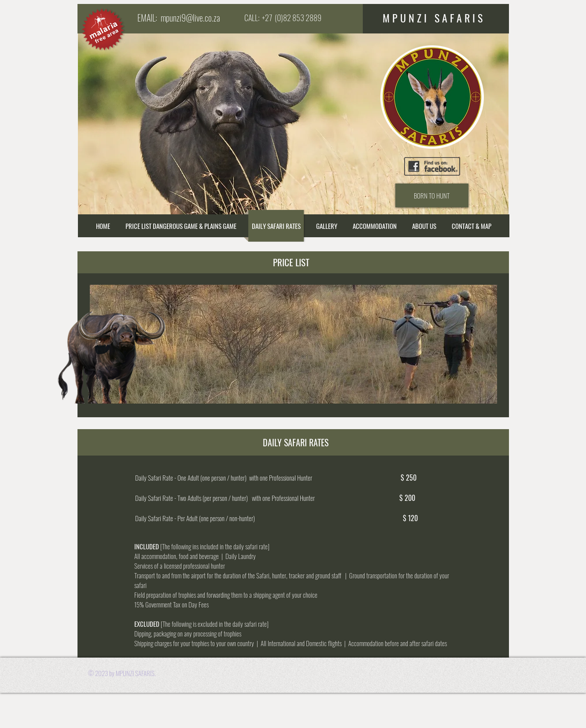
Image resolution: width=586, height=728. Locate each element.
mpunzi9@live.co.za (190, 18)
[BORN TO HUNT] (432, 195)
